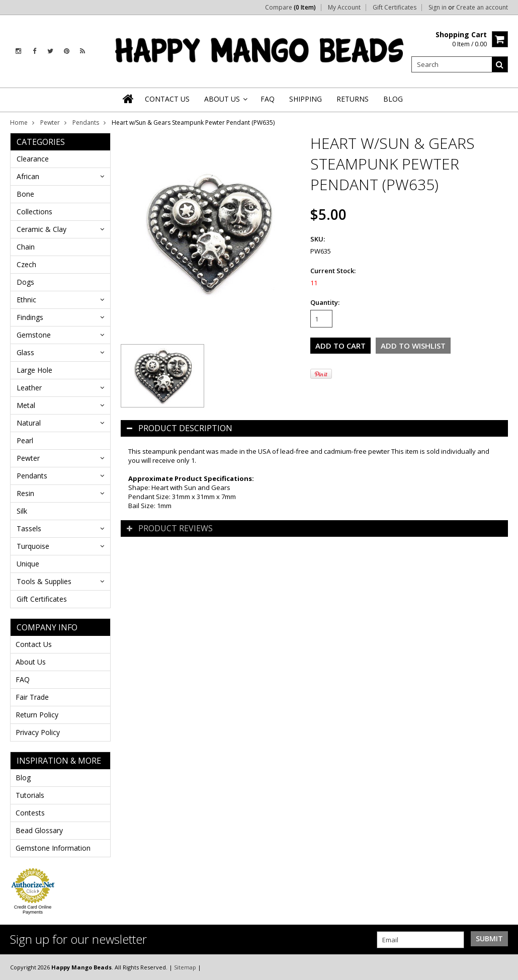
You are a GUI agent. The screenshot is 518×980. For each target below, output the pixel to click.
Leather (29, 388)
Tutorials (30, 795)
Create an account (482, 8)
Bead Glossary (39, 830)
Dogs (25, 282)
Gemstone (34, 335)
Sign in (438, 8)
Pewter (50, 122)
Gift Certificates (395, 8)
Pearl (25, 440)
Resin (25, 493)
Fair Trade (32, 697)
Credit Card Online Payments (33, 910)
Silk (22, 511)
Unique (28, 564)
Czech (26, 264)
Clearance (33, 159)
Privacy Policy (38, 732)
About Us (31, 662)
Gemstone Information (53, 848)
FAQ (23, 679)
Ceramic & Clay (41, 229)
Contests (30, 813)
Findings (30, 317)
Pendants (86, 122)
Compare (290, 8)
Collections (34, 212)
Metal (26, 405)
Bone (25, 194)
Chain (26, 247)
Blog (23, 778)
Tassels (29, 528)
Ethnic (26, 300)
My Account (344, 8)
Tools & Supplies (44, 581)
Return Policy (37, 715)
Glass (25, 352)
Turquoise (33, 546)
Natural (29, 423)
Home (19, 122)
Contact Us (34, 644)
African (28, 176)
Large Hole (34, 370)
